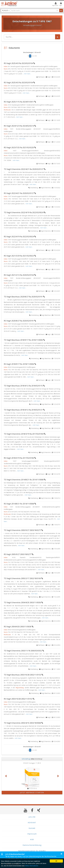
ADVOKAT (32, 823)
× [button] (61, 854)
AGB (32, 839)
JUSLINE (32, 817)
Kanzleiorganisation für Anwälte (32, 851)
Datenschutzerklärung (32, 845)
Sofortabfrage (26, 759)
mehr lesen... (27, 74)
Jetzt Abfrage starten (32, 792)
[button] (6, 776)
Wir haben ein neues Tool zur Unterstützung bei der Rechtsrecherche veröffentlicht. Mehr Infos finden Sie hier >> (31, 857)
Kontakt (32, 828)
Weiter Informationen (32, 866)
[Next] (36, 56)
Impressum (32, 834)
